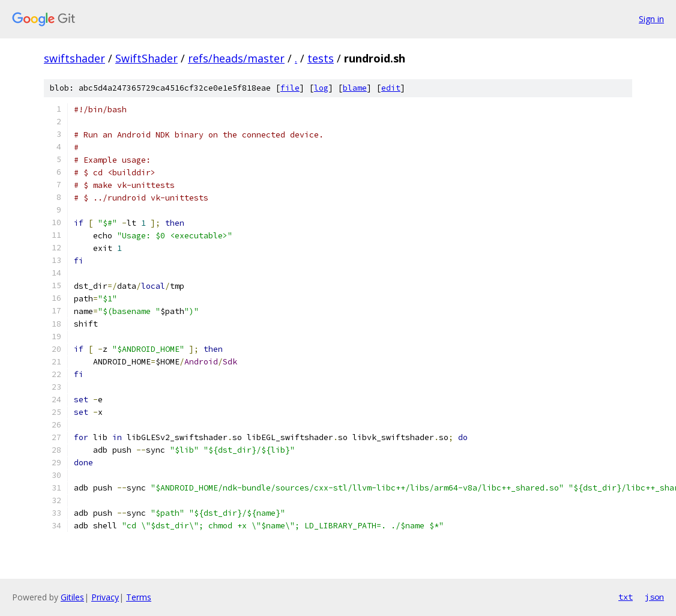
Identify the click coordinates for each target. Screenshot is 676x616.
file (290, 88)
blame (355, 88)
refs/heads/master (236, 58)
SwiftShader (146, 58)
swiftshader (74, 58)
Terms (139, 597)
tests (321, 58)
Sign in (651, 19)
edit (391, 88)
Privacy (105, 597)
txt (626, 597)
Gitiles (72, 597)
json (654, 597)
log (321, 88)
